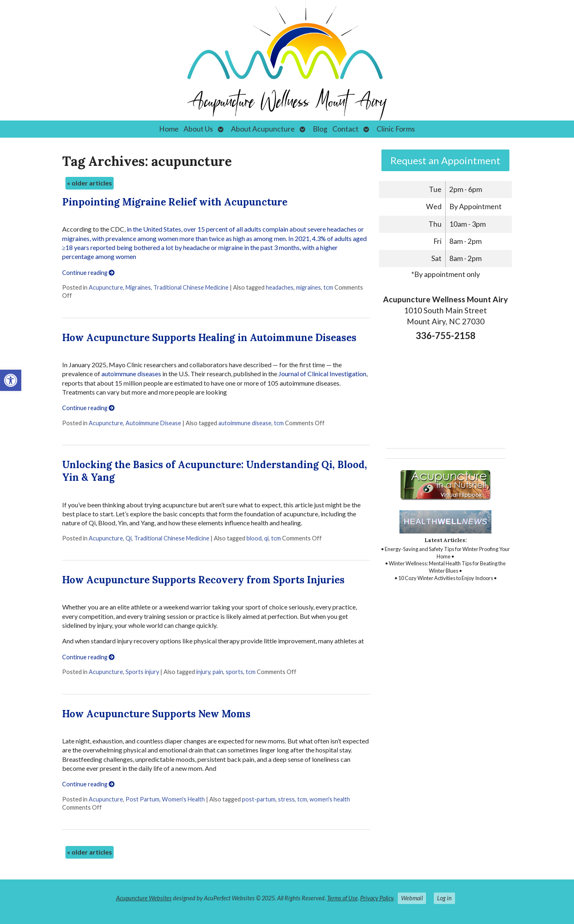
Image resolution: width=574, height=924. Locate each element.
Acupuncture (106, 287)
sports (234, 672)
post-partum (259, 799)
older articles (90, 183)
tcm (328, 287)
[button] (11, 380)
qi (266, 538)
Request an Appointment (445, 160)
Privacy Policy (377, 898)
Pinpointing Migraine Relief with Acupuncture (175, 202)
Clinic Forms (396, 129)
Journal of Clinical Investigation (322, 374)
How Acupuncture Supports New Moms (156, 714)
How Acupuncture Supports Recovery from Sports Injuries (203, 580)
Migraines (138, 287)
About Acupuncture (263, 129)
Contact (345, 129)
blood (254, 538)
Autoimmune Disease (153, 423)
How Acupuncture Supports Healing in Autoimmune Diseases (209, 338)
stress (286, 799)
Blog (320, 129)
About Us (198, 129)
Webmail (412, 898)
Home (169, 129)
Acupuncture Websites (144, 898)
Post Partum (142, 799)
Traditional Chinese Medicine (191, 287)
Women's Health (183, 799)
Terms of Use (342, 898)
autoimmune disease (245, 423)
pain (218, 672)
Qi (129, 538)
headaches (280, 287)
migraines (308, 287)
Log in (444, 898)
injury (203, 672)
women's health (330, 799)
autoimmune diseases (131, 374)
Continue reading (88, 273)
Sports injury (142, 672)
